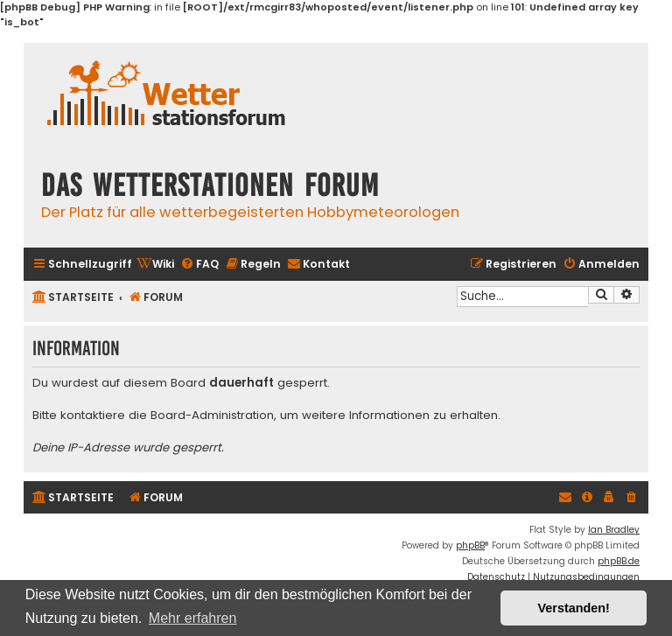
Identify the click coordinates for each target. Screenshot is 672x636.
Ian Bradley (614, 530)
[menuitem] (155, 265)
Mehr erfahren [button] (193, 618)
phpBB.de (619, 561)
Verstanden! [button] (574, 608)
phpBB (470, 545)
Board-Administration (212, 416)
